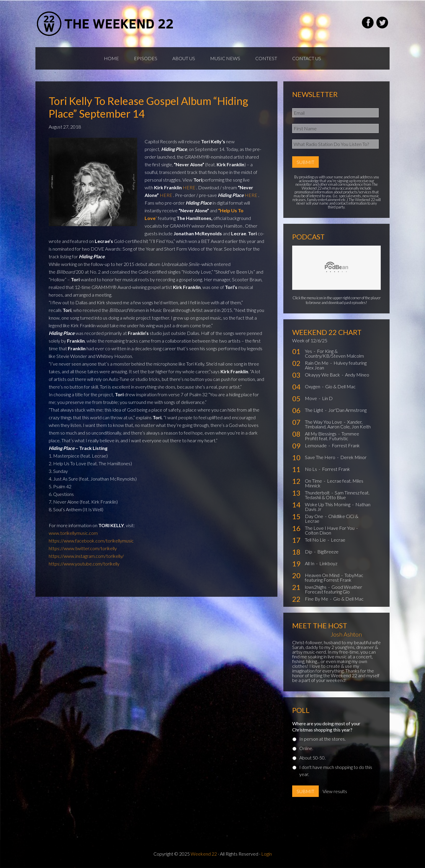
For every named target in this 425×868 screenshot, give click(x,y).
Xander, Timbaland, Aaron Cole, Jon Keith (338, 424)
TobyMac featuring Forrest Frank (334, 577)
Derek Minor (353, 457)
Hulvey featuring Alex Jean (336, 365)
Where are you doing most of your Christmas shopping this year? (326, 726)
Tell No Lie (316, 540)
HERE (189, 187)
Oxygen (313, 386)
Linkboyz (328, 563)
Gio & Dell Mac (340, 386)
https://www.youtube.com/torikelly (84, 564)
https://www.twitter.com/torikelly (83, 548)
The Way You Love (324, 422)
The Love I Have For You (330, 528)
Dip (309, 551)
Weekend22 (106, 24)
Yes (309, 351)
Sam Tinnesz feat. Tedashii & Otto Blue (337, 495)
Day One (314, 516)
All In (310, 563)
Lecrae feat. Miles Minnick (334, 483)
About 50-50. (312, 758)
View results (335, 791)
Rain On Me (317, 363)
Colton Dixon (318, 533)
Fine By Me (317, 599)
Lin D (327, 398)
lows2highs (316, 587)
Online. (306, 748)
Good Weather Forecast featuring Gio (334, 589)
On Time (314, 481)
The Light (314, 410)
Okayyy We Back (323, 375)
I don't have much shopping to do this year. (336, 771)
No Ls (311, 469)
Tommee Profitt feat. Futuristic (332, 436)
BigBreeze (328, 551)
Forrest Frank (346, 445)
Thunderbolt (318, 493)
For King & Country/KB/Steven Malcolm (334, 353)
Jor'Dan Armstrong (347, 410)
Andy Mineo (357, 375)
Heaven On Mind (323, 575)
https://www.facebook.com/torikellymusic (91, 541)
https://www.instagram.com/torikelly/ (86, 556)
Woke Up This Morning (328, 504)
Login (267, 854)
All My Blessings (321, 434)
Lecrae (338, 540)
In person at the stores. (322, 739)
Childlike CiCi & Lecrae (332, 518)
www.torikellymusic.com (73, 533)
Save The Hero (321, 457)
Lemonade (316, 445)
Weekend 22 (204, 854)
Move (311, 398)
